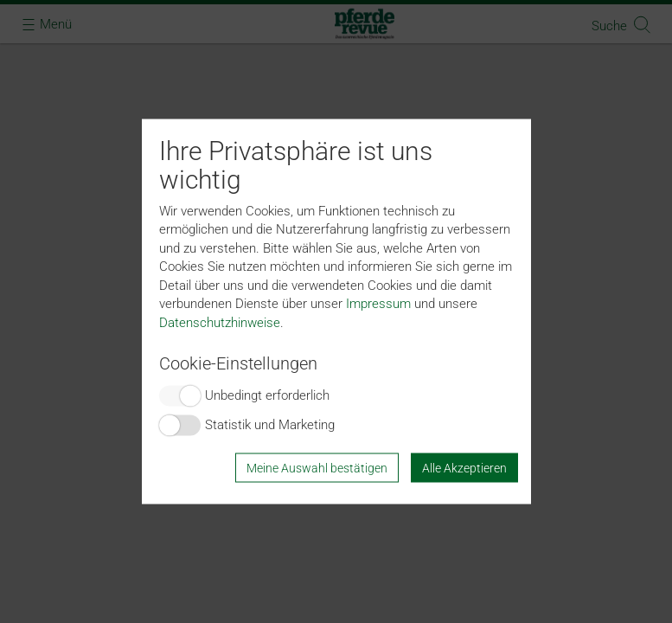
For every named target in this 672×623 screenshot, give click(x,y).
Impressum (378, 304)
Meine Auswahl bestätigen (317, 467)
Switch (180, 395)
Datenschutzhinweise (220, 322)
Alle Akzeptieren (464, 467)
